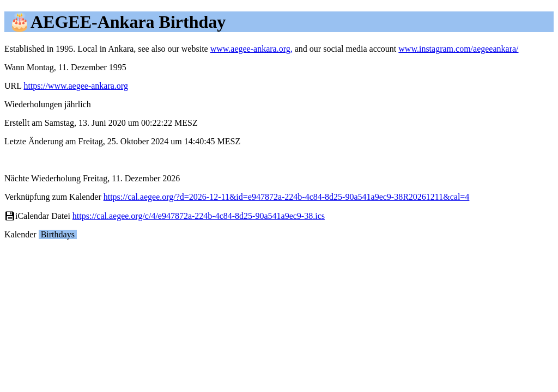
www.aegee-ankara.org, (251, 49)
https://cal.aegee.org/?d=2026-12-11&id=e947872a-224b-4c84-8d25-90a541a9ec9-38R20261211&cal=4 (287, 197)
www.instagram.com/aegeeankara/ (458, 49)
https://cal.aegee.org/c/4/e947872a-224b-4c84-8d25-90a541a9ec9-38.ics (199, 216)
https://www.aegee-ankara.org (75, 86)
